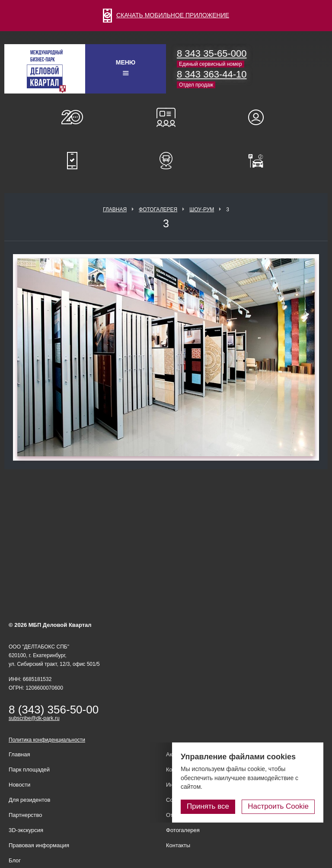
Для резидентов (260, 117)
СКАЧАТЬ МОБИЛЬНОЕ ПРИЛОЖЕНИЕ (166, 15)
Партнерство (26, 815)
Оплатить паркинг (260, 161)
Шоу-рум (202, 210)
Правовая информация (39, 845)
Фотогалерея (158, 210)
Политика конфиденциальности (47, 740)
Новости (19, 785)
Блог (15, 860)
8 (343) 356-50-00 (54, 710)
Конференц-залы (166, 117)
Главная (115, 210)
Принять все (208, 806)
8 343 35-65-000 (212, 53)
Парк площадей (29, 770)
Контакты (178, 845)
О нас (72, 117)
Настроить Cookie (278, 806)
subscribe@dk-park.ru (34, 718)
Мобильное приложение (72, 161)
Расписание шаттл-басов (166, 161)
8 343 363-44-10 (212, 74)
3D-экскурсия (26, 830)
